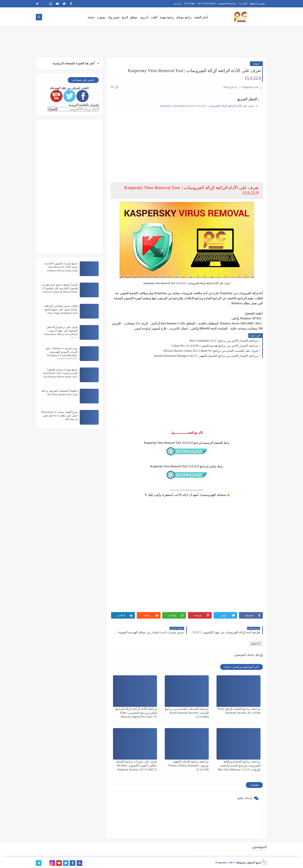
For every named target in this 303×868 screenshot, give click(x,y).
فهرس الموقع (257, 3)
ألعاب (154, 17)
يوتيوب (101, 17)
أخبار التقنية (201, 17)
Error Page (190, 3)
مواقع (134, 17)
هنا (87, 63)
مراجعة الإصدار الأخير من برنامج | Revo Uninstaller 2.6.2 (224, 341)
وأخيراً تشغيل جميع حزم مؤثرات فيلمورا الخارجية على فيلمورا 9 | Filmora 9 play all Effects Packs (59, 288)
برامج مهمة (167, 17)
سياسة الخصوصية (227, 3)
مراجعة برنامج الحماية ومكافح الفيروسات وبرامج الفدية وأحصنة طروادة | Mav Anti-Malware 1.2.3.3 (239, 766)
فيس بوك (114, 17)
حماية (91, 17)
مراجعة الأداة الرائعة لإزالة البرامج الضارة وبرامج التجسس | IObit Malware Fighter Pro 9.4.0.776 (136, 713)
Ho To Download (207, 3)
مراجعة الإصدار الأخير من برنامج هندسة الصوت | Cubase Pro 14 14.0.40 (215, 346)
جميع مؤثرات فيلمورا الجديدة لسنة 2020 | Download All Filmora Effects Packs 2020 (61, 267)
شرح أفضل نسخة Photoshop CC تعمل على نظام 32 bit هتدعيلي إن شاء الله (59, 416)
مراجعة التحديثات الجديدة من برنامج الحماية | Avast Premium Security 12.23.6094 (187, 713)
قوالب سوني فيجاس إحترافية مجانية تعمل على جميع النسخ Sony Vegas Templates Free (61, 309)
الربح (125, 17)
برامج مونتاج (184, 17)
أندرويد (144, 17)
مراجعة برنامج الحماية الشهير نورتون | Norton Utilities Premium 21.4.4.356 (189, 766)
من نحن (177, 3)
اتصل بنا (243, 3)
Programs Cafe (224, 862)
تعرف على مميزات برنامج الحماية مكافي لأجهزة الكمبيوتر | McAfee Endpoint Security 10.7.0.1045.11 (136, 766)
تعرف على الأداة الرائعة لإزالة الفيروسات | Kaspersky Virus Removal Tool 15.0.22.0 (207, 106)
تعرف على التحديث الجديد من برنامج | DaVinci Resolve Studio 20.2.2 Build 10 (211, 351)
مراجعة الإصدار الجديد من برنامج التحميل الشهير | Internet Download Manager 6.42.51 (206, 356)
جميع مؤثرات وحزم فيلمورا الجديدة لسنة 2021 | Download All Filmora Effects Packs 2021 (60, 373)
